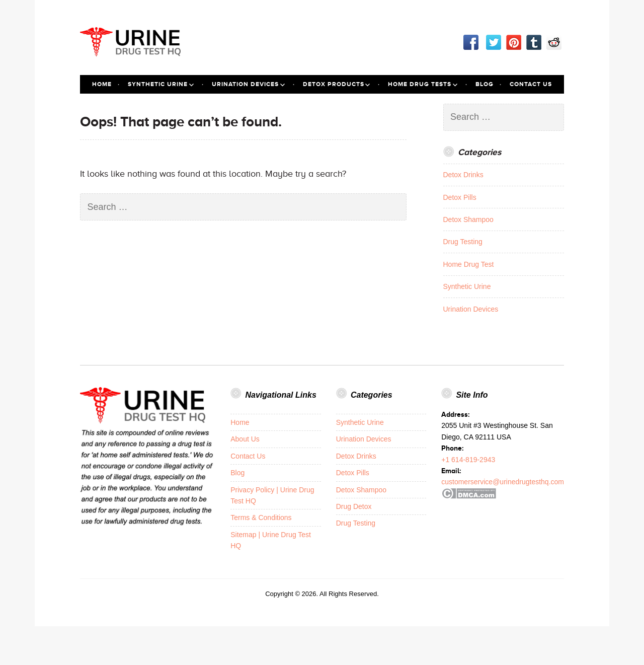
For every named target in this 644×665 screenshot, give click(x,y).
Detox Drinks (463, 175)
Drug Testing (463, 242)
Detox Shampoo (468, 219)
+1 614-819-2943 (468, 460)
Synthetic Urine (158, 84)
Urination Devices (245, 84)
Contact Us (531, 84)
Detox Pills (460, 197)
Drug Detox (354, 506)
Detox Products (334, 84)
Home (102, 84)
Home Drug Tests (420, 84)
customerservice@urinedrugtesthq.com (503, 482)
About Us (245, 439)
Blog (485, 84)
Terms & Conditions (261, 518)
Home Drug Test (469, 264)
